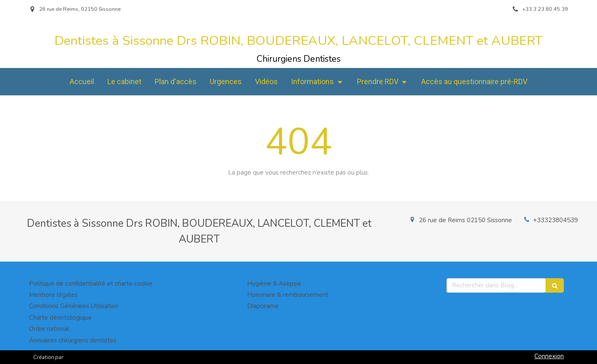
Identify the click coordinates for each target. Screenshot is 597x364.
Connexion (549, 356)
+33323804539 (556, 220)
